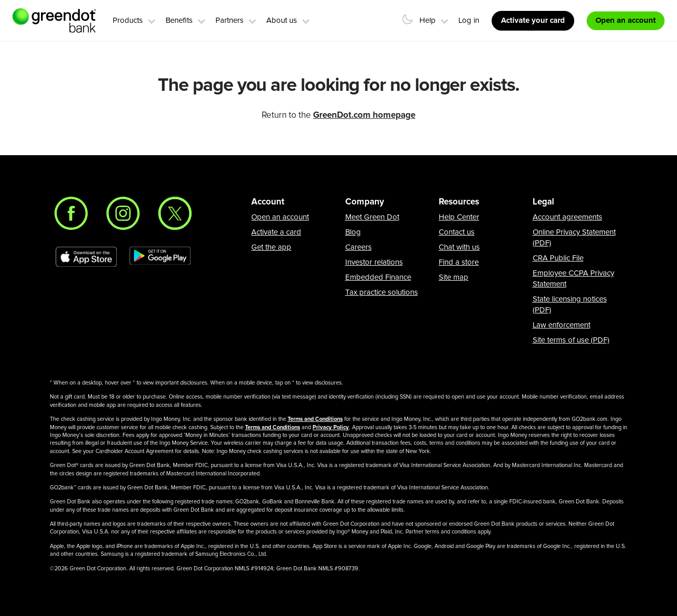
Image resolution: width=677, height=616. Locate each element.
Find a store (459, 262)
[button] (152, 20)
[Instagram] (123, 213)
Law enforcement (561, 325)
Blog (353, 232)
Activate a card (276, 232)
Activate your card (533, 20)
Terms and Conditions (315, 419)
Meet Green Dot (372, 217)
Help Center (459, 217)
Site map (453, 277)
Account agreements (567, 217)
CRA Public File (558, 258)
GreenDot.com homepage (364, 115)
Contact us (457, 232)
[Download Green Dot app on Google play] (160, 257)
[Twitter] (175, 213)
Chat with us (459, 247)
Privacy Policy (331, 427)
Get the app (271, 247)
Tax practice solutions (382, 292)
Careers (358, 247)
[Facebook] (71, 213)
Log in (469, 20)
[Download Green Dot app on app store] (86, 257)
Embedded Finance (378, 277)
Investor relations (374, 262)
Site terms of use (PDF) (571, 340)
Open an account (280, 217)
